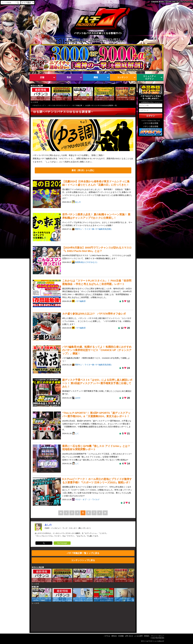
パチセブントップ (38, 105)
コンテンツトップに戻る (83, 560)
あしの (78, 202)
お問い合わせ (129, 636)
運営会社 (114, 636)
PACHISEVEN (160, 638)
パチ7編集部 (80, 301)
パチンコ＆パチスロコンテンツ (58, 105)
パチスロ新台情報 (151, 123)
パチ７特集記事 (77, 105)
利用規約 (147, 636)
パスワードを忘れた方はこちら (151, 121)
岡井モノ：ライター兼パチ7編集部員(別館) (93, 229)
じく (77, 433)
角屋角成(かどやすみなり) (86, 262)
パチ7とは (107, 636)
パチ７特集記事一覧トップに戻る (83, 553)
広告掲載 (121, 636)
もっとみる (34, 102)
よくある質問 (138, 636)
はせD (78, 398)
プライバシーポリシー (157, 636)
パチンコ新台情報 (151, 126)
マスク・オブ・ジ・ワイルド (87, 500)
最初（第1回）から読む (83, 170)
